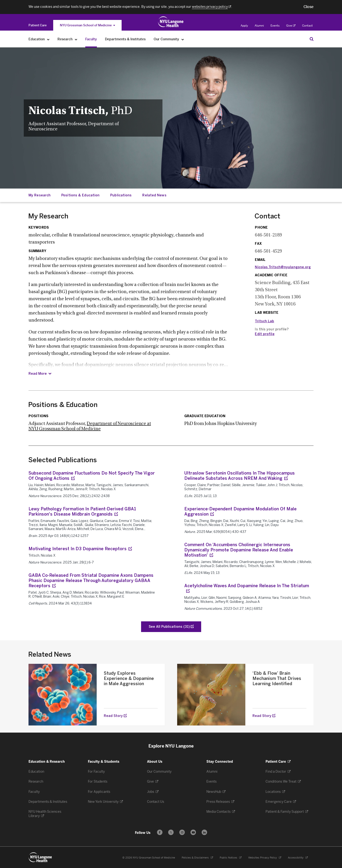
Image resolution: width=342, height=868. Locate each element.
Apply (244, 26)
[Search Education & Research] (312, 39)
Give (291, 26)
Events (275, 26)
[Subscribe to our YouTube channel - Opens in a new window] (193, 832)
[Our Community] (183, 39)
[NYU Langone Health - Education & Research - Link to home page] (40, 857)
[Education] (48, 39)
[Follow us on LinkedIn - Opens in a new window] (204, 832)
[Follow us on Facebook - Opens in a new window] (160, 832)
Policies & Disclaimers (197, 858)
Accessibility (298, 858)
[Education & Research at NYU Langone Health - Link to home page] (171, 22)
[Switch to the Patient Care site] (38, 25)
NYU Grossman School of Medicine (87, 25)
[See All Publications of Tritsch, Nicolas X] (171, 627)
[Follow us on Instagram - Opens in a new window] (182, 832)
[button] (309, 7)
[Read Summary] (40, 374)
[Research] (76, 39)
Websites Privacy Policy (265, 858)
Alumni (259, 26)
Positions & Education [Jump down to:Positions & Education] (80, 195)
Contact (307, 26)
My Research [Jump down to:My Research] (40, 195)
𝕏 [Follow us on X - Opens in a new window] (171, 833)
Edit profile (265, 334)
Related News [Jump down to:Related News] (154, 195)
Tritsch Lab (264, 321)
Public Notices (231, 858)
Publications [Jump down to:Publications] (121, 195)
